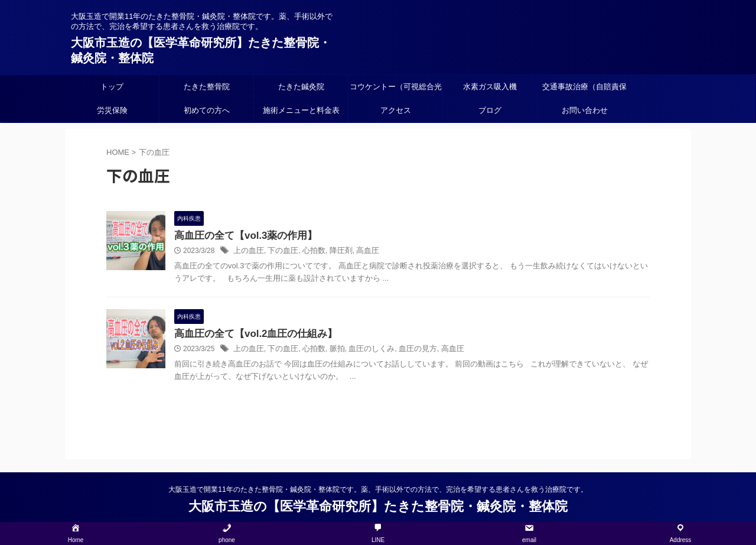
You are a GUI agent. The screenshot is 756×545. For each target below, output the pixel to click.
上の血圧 (247, 252)
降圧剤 (334, 252)
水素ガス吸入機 (490, 87)
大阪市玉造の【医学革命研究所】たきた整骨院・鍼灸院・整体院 (378, 507)
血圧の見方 (405, 351)
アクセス (396, 110)
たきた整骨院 (207, 87)
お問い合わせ (585, 110)
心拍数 (308, 252)
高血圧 (359, 252)
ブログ (490, 110)
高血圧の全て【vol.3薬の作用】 (242, 236)
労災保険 (112, 110)
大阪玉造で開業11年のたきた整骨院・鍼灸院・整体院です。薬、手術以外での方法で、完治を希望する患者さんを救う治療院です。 (378, 490)
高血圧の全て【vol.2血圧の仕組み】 (251, 335)
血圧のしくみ (362, 351)
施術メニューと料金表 (301, 110)
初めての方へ (207, 110)
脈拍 (330, 351)
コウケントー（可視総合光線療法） (396, 90)
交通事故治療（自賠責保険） (584, 90)
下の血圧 (279, 252)
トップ (112, 87)
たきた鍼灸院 (301, 87)
